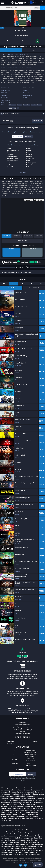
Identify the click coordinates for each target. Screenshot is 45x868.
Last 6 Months (28, 236)
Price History (14, 114)
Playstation (15, 759)
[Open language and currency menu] (32, 3)
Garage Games (28, 95)
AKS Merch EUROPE (30, 766)
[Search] (43, 8)
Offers (4, 114)
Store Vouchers (30, 751)
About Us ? (23, 722)
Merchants (11, 743)
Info (11, 50)
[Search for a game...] (22, 8)
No (25, 865)
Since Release (7, 236)
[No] (43, 862)
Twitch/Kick (11, 741)
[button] (42, 3)
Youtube (34, 741)
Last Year (17, 236)
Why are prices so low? (23, 726)
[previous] (2, 28)
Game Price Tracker (30, 752)
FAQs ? (23, 732)
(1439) (30, 262)
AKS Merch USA (30, 764)
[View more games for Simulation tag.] (27, 106)
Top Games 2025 (30, 762)
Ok (21, 865)
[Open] (3, 3)
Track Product (22, 241)
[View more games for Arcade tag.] (39, 106)
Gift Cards (30, 756)
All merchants (22, 173)
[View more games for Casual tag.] (19, 106)
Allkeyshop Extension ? (23, 734)
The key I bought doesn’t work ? (22, 728)
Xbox (15, 755)
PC (15, 751)
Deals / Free (30, 758)
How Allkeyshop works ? (22, 724)
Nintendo (15, 763)
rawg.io (25, 90)
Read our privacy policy (26, 862)
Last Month (38, 236)
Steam (25, 98)
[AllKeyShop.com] (19, 3)
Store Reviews (30, 760)
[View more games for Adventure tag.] (12, 106)
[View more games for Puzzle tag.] (34, 106)
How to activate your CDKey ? (23, 730)
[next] (43, 28)
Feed (34, 50)
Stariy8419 (26, 93)
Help (38, 865)
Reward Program (30, 754)
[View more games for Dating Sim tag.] (13, 109)
